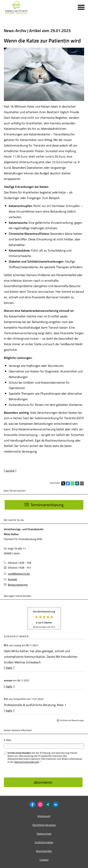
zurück (10, 470)
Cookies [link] (44, 860)
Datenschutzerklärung (26, 762)
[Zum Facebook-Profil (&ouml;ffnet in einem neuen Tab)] (32, 804)
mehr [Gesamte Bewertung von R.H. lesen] (9, 710)
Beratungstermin (18, 585)
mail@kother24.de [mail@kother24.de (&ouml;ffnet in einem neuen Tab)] (19, 574)
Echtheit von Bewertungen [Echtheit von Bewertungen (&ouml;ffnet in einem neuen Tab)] (72, 720)
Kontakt (12, 579)
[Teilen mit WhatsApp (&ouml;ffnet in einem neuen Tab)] (73, 483)
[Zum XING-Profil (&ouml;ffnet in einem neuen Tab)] (48, 804)
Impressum (44, 816)
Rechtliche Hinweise (44, 825)
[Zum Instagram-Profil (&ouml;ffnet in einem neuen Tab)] (40, 804)
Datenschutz (44, 834)
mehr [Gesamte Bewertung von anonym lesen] (9, 686)
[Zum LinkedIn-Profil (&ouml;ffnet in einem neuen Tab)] (56, 804)
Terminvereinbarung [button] (44, 505)
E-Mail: (8, 740)
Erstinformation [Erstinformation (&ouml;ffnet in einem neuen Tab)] (44, 842)
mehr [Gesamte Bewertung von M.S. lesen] (9, 668)
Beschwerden (44, 851)
